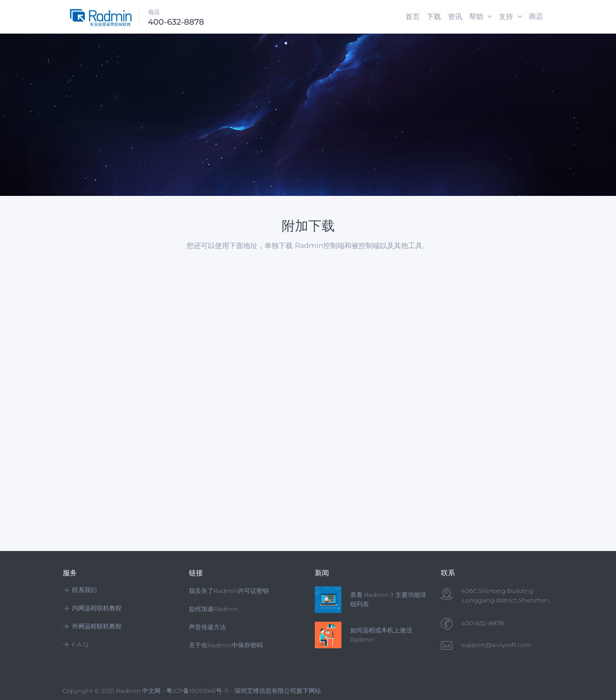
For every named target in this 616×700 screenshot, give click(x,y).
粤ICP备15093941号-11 (197, 691)
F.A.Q (76, 644)
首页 (413, 17)
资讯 (455, 17)
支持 (510, 17)
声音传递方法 (207, 627)
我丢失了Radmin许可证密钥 (229, 591)
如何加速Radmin (214, 609)
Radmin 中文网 (138, 691)
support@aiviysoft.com (496, 645)
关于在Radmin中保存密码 (226, 645)
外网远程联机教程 (92, 626)
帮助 (480, 17)
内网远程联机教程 (92, 608)
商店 (536, 17)
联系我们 (80, 590)
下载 (434, 17)
